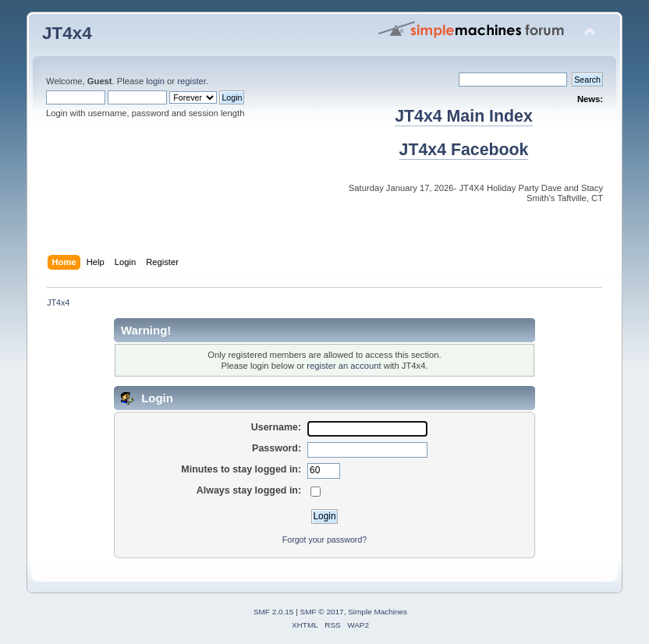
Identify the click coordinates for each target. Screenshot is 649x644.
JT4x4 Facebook (464, 150)
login (155, 81)
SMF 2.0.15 (274, 612)
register (192, 81)
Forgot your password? (324, 540)
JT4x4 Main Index (464, 116)
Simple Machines (378, 612)
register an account (344, 366)
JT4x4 (67, 33)
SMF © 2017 (322, 612)
